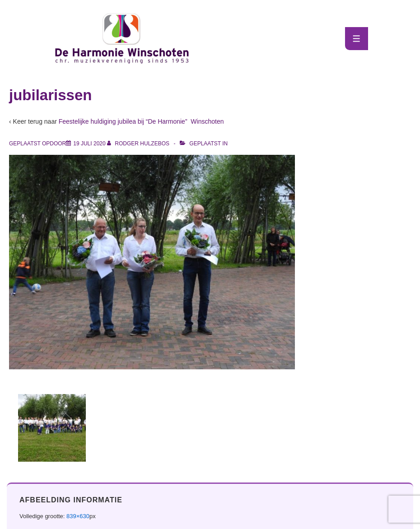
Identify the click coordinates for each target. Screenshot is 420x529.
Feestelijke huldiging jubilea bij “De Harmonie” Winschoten (141, 121)
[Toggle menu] (357, 39)
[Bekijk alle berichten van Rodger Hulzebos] (139, 144)
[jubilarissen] (89, 144)
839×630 (78, 516)
